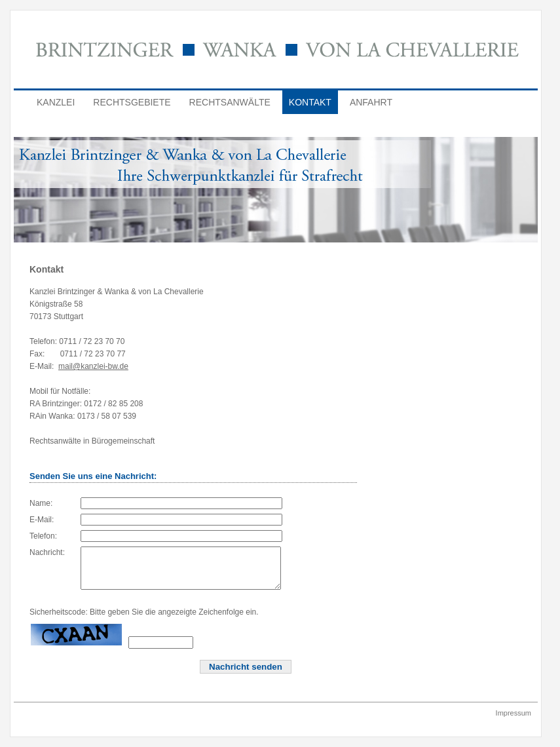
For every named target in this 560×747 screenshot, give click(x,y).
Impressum (513, 723)
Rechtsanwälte (230, 102)
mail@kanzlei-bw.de (93, 366)
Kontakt (310, 102)
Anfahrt (371, 102)
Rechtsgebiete (132, 102)
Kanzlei (56, 102)
